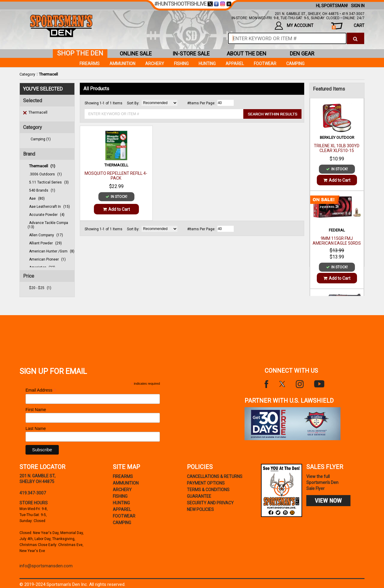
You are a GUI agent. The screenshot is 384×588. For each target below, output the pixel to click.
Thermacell (48, 74)
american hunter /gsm (52, 251)
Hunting (207, 64)
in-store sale (191, 54)
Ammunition (122, 64)
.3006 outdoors (45, 174)
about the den (247, 54)
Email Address (41, 390)
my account (294, 26)
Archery (155, 64)
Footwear (265, 64)
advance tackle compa (48, 225)
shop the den (80, 53)
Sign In (358, 6)
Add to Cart (116, 209)
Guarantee (199, 496)
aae (37, 198)
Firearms (90, 64)
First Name (36, 410)
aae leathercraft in (49, 207)
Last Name (36, 428)
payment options (206, 483)
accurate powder (47, 215)
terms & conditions (208, 490)
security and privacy (210, 503)
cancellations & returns (215, 476)
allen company (46, 235)
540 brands (42, 190)
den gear (302, 54)
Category (27, 74)
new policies (200, 509)
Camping (295, 64)
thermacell (42, 166)
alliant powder (45, 243)
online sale (136, 54)
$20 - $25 (40, 288)
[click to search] (355, 38)
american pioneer (47, 259)
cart (348, 26)
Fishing (181, 64)
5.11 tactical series (49, 182)
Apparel (235, 64)
